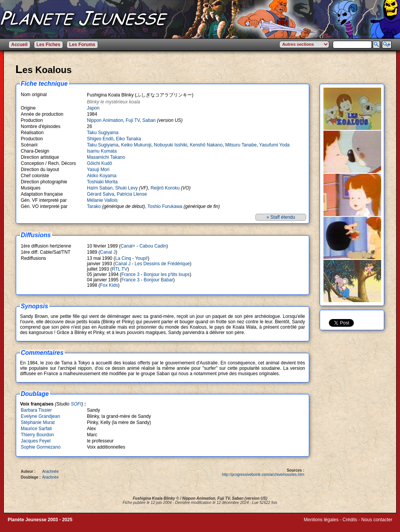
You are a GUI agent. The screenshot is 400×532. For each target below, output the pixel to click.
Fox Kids (109, 285)
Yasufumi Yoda (274, 145)
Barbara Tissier (36, 410)
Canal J (108, 252)
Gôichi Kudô (99, 163)
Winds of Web (318, 525)
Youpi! (141, 258)
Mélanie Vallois (102, 200)
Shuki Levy (126, 188)
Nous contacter (377, 520)
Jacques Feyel (36, 441)
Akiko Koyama (102, 176)
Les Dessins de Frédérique (162, 264)
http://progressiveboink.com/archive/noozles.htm (263, 475)
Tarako (94, 206)
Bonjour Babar (158, 280)
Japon (93, 108)
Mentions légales (321, 520)
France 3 (130, 274)
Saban (149, 120)
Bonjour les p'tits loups (167, 274)
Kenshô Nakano (206, 145)
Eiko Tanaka (128, 139)
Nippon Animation (105, 120)
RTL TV (120, 269)
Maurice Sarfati (36, 429)
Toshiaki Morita (102, 182)
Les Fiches (48, 45)
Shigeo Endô (100, 139)
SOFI (76, 404)
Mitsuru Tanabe (241, 145)
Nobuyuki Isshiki (171, 145)
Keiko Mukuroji (136, 145)
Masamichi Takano (106, 157)
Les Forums (82, 45)
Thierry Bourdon (37, 435)
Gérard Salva (101, 194)
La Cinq (123, 258)
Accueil (19, 45)
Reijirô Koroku (165, 188)
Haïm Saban (100, 188)
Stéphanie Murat (38, 422)
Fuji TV (133, 120)
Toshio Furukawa (165, 206)
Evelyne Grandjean (40, 416)
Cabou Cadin (153, 246)
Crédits (350, 520)
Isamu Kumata (102, 151)
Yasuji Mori (98, 170)
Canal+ (128, 246)
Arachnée (51, 471)
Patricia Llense (132, 194)
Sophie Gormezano (41, 447)
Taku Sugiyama (103, 133)
